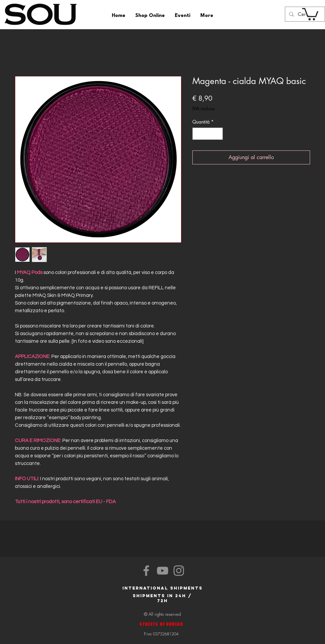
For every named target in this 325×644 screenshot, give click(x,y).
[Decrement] (197, 134)
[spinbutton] (208, 134)
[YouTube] (162, 571)
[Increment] (218, 134)
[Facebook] (146, 571)
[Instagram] (179, 571)
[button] (310, 13)
